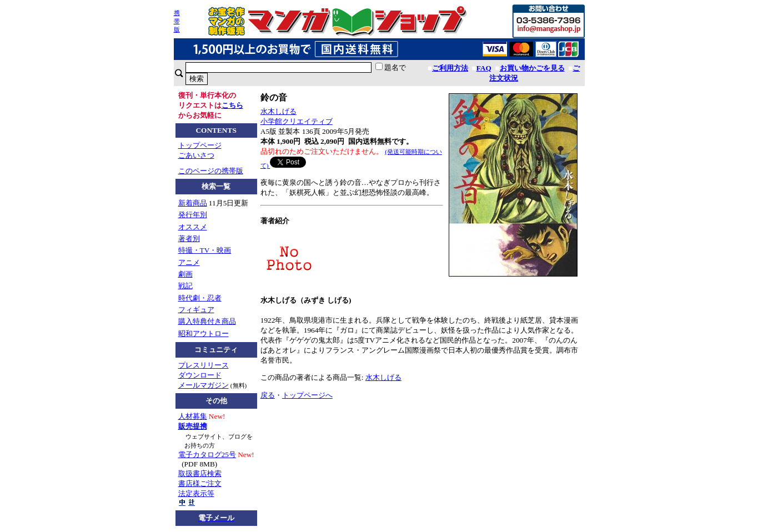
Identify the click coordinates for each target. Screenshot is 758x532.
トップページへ (307, 395)
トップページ (200, 145)
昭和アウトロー (204, 333)
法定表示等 (196, 493)
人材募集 (193, 416)
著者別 (189, 239)
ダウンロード (200, 375)
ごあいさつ (196, 155)
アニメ (189, 262)
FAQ (484, 68)
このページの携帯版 (211, 171)
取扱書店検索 (200, 473)
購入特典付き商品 (207, 321)
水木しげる (278, 111)
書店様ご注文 (200, 483)
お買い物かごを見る (532, 68)
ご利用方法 (450, 68)
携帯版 (177, 21)
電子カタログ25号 (207, 455)
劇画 (185, 274)
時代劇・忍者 (200, 298)
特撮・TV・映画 (205, 250)
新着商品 (193, 203)
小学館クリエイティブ (297, 121)
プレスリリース (204, 365)
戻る (268, 395)
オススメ (193, 227)
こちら (232, 105)
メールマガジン (204, 385)
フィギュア (196, 310)
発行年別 (193, 215)
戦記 (185, 286)
